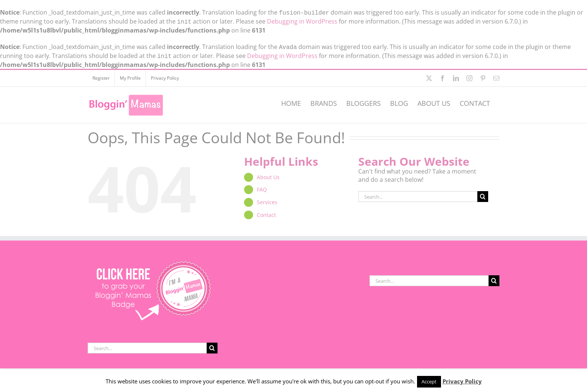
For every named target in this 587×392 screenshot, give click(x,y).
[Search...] (418, 194)
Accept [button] (429, 382)
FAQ (262, 186)
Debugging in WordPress (302, 21)
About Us (268, 174)
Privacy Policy (462, 381)
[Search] (483, 194)
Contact (266, 212)
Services (267, 199)
